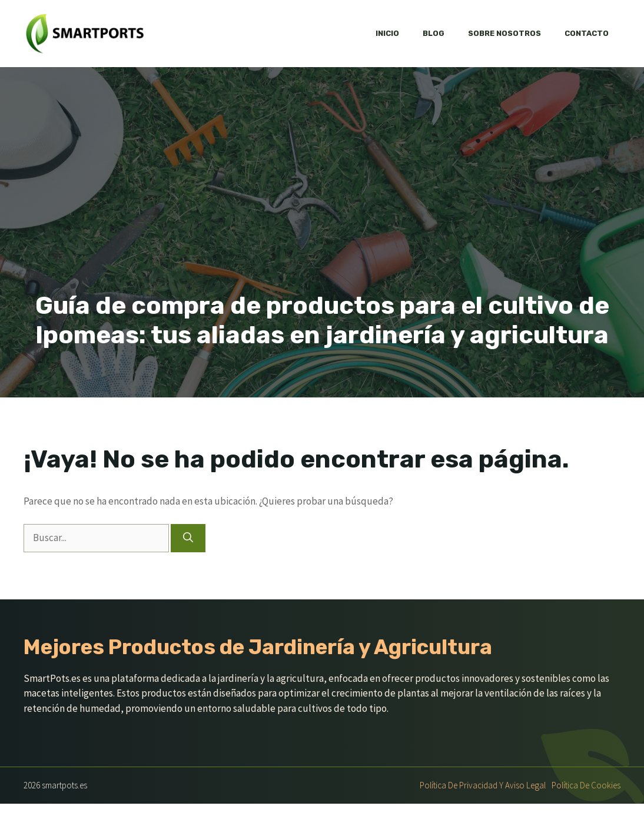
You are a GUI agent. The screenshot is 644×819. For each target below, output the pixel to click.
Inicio (387, 33)
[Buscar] (188, 538)
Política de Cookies (586, 785)
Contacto (587, 33)
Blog (434, 33)
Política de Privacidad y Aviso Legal (483, 785)
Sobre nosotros (504, 33)
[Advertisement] (322, 203)
